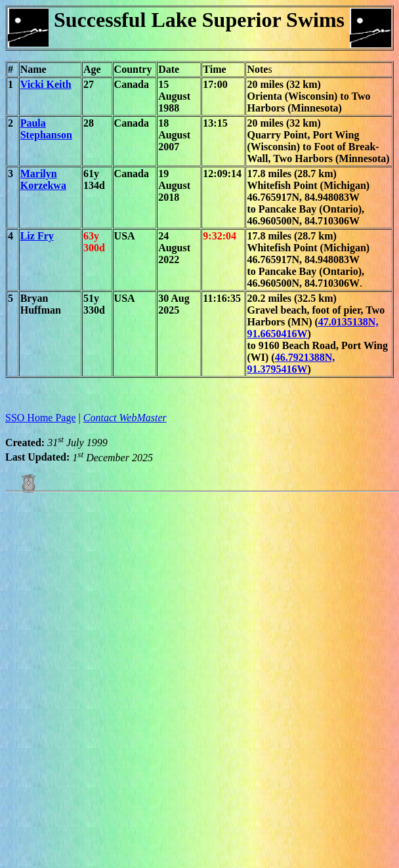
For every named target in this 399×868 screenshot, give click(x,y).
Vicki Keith (46, 84)
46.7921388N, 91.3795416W (291, 363)
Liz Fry (37, 236)
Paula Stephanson (46, 129)
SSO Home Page (41, 418)
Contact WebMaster (125, 418)
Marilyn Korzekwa (43, 179)
